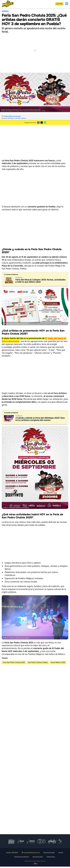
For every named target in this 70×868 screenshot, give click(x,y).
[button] (67, 4)
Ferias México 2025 (58, 662)
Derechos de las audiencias (22, 857)
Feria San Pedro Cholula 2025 (14, 662)
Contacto (61, 852)
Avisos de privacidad (49, 852)
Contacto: (12, 852)
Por (11, 116)
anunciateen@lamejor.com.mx (31, 852)
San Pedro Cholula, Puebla (38, 662)
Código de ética (51, 857)
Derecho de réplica (38, 857)
